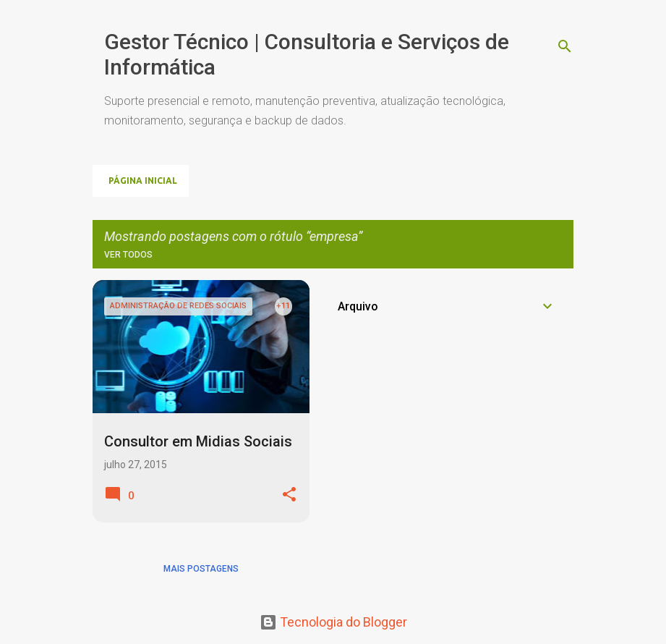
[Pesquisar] (565, 46)
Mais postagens (201, 569)
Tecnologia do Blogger (333, 622)
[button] (289, 495)
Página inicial (143, 181)
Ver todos (128, 255)
